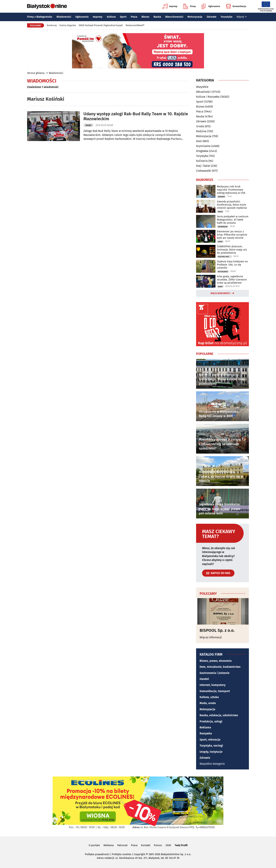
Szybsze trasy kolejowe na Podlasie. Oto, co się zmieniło (232, 265)
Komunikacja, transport (215, 691)
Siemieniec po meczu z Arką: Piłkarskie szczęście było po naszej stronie (232, 235)
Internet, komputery (213, 685)
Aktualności (203, 92)
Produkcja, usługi (211, 721)
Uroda (200, 126)
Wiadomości (64, 17)
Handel (204, 679)
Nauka (157, 17)
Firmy (189, 6)
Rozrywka (206, 733)
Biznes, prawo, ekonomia (216, 661)
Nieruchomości (174, 17)
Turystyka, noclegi (211, 746)
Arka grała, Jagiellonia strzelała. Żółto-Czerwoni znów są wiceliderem (232, 280)
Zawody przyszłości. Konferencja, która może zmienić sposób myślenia (232, 205)
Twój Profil (181, 845)
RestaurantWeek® (135, 25)
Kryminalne (203, 146)
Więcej (242, 17)
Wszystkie (202, 87)
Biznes (145, 17)
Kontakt (146, 845)
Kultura (111, 17)
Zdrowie (211, 17)
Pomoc (158, 845)
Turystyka (226, 17)
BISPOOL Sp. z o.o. (217, 630)
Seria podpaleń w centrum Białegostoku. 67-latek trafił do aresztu (233, 220)
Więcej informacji (211, 637)
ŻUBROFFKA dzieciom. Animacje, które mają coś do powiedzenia (232, 250)
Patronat (122, 845)
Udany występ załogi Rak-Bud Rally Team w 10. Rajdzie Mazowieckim (136, 116)
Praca (134, 17)
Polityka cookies (122, 854)
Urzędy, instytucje (211, 752)
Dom (199, 141)
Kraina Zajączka (68, 25)
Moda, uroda (208, 703)
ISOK (168, 845)
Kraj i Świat (203, 166)
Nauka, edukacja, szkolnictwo (219, 715)
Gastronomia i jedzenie (215, 673)
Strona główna (36, 73)
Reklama (205, 727)
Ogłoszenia (211, 6)
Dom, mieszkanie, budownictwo (220, 667)
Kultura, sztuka (209, 697)
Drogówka (202, 151)
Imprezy (170, 6)
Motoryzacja (195, 17)
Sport (123, 17)
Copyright (139, 854)
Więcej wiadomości (220, 293)
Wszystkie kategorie (212, 764)
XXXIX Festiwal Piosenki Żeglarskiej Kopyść (101, 25)
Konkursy (52, 25)
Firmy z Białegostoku (40, 17)
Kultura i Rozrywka (208, 97)
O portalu (94, 845)
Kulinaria (202, 161)
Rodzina (201, 131)
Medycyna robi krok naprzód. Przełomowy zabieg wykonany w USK (231, 190)
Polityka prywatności (97, 854)
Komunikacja (236, 6)
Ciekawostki (204, 171)
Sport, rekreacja (210, 740)
